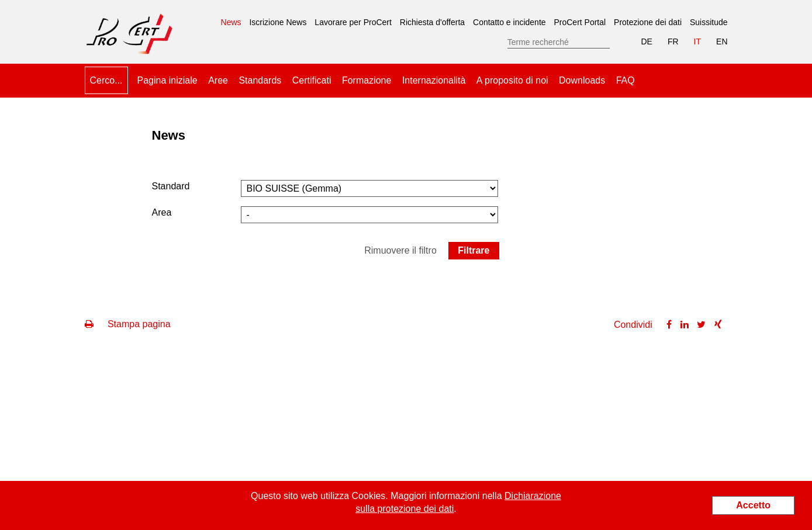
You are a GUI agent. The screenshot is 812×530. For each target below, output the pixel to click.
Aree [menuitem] (218, 80)
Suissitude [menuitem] (709, 22)
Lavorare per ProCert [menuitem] (353, 22)
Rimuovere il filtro (400, 250)
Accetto (753, 505)
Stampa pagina (128, 324)
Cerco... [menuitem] (106, 80)
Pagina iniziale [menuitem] (167, 80)
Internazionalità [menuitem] (434, 80)
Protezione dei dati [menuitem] (648, 22)
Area (162, 212)
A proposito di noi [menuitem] (512, 80)
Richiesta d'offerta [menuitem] (432, 22)
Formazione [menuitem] (367, 80)
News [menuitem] (231, 18)
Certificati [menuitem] (312, 80)
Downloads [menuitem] (582, 80)
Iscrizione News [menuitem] (278, 22)
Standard (171, 186)
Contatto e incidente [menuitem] (509, 22)
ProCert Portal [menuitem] (580, 22)
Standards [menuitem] (260, 80)
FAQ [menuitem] (626, 80)
